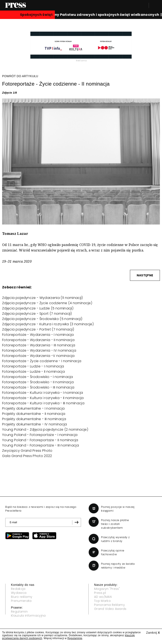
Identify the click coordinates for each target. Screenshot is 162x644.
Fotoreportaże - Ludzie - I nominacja (33, 366)
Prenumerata (21, 601)
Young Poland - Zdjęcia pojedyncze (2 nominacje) (45, 430)
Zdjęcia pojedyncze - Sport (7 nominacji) (37, 314)
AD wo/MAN (103, 597)
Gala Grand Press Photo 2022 (27, 456)
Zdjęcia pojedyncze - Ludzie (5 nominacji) (38, 308)
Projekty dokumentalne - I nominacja (33, 408)
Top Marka (102, 601)
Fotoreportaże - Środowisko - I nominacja (38, 377)
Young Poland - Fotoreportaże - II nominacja (40, 440)
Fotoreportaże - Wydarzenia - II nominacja (38, 340)
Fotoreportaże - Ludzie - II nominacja (33, 372)
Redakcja (18, 589)
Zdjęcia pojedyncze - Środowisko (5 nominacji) (42, 319)
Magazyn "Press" (107, 589)
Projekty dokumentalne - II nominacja (34, 414)
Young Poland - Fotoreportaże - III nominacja (40, 445)
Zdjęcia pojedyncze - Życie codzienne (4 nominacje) (47, 303)
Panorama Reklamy (109, 605)
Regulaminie (75, 638)
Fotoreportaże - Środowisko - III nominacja (38, 387)
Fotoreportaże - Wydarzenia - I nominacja (38, 335)
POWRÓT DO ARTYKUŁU (20, 76)
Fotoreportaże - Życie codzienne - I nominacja (42, 361)
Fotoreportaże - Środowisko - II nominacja (38, 382)
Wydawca (19, 593)
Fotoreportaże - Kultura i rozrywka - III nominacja (43, 403)
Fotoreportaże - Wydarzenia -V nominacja (38, 356)
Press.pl (100, 593)
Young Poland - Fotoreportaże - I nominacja (40, 435)
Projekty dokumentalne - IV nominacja (35, 424)
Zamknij (153, 633)
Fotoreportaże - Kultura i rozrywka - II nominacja (43, 398)
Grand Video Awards (110, 609)
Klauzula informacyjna (28, 616)
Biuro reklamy (22, 597)
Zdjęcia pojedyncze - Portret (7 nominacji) (38, 329)
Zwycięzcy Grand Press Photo (27, 451)
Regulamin (19, 612)
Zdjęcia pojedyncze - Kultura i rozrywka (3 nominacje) (48, 324)
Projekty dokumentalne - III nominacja (34, 419)
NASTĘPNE (145, 275)
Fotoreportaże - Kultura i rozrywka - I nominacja (43, 393)
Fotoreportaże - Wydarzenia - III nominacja (39, 345)
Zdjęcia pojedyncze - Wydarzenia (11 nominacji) (43, 298)
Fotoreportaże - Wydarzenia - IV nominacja (39, 350)
